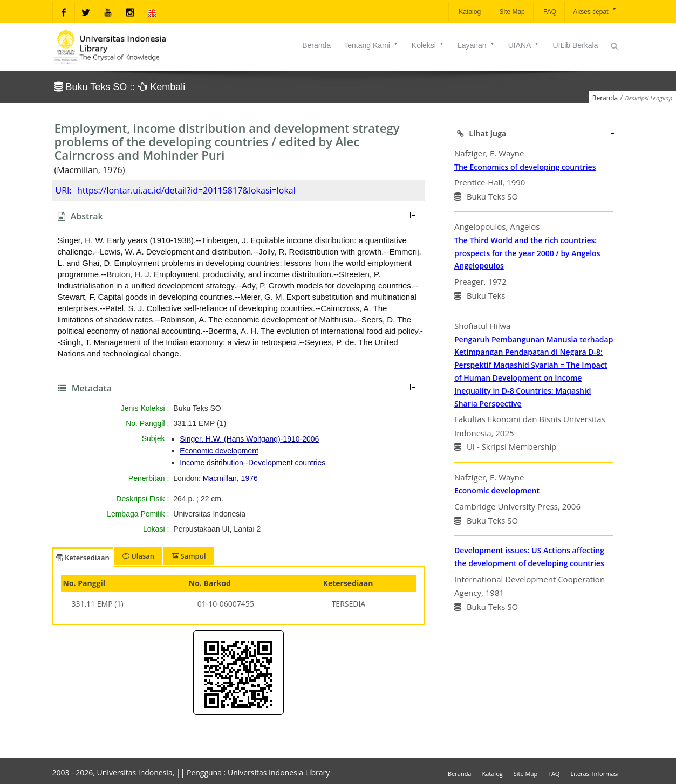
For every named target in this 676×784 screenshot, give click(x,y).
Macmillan (220, 478)
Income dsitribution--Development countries (252, 463)
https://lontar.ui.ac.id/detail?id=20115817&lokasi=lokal (186, 190)
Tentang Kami (371, 45)
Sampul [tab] (189, 556)
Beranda (316, 45)
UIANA (524, 45)
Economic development (219, 451)
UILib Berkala (575, 45)
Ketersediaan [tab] (83, 558)
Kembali (168, 87)
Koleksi (428, 45)
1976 (250, 478)
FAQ (549, 12)
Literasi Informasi (594, 773)
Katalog (469, 12)
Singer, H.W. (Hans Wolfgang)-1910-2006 (249, 439)
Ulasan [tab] (138, 556)
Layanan (476, 45)
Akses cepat (595, 11)
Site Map (511, 12)
